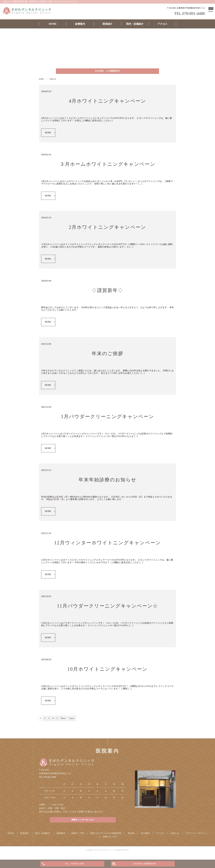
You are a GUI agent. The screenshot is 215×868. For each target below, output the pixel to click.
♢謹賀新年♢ (107, 291)
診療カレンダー (111, 839)
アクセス (162, 24)
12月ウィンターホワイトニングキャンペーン (108, 544)
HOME (53, 24)
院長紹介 (107, 24)
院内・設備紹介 (135, 24)
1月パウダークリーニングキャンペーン (107, 418)
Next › (63, 719)
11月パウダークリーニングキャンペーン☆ (108, 607)
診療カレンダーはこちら (83, 822)
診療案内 (80, 24)
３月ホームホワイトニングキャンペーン (107, 165)
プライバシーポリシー (196, 835)
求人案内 (145, 835)
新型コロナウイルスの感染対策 (106, 835)
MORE (48, 134)
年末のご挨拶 (107, 354)
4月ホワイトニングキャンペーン (108, 102)
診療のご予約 (78, 835)
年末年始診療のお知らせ (107, 481)
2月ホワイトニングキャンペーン (108, 228)
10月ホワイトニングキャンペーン (108, 670)
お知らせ (175, 835)
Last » (72, 719)
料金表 (131, 835)
